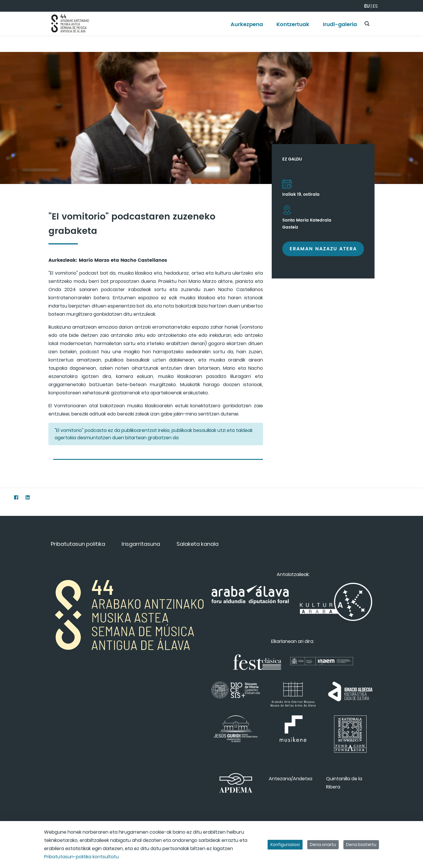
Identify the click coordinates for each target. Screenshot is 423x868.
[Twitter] (5, 497)
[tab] (158, 457)
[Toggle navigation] (408, 22)
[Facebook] (16, 497)
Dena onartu (323, 845)
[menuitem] (247, 27)
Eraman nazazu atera (323, 249)
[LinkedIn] (27, 497)
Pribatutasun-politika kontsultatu (81, 857)
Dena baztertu (361, 845)
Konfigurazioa (285, 845)
